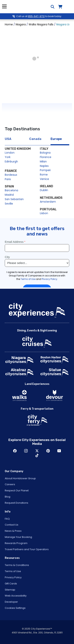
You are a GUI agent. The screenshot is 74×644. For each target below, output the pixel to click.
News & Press (13, 531)
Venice (44, 179)
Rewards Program (16, 543)
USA (8, 139)
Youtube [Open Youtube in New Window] (59, 451)
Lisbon (44, 213)
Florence (46, 157)
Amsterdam (48, 202)
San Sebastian (14, 199)
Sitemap (10, 590)
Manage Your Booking (18, 537)
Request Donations (16, 503)
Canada (35, 139)
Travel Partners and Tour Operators (27, 549)
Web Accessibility (16, 596)
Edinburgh (11, 161)
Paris (8, 179)
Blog (8, 497)
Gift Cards (11, 584)
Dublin (44, 190)
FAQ (7, 519)
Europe (56, 139)
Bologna (45, 153)
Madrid (9, 195)
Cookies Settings (15, 608)
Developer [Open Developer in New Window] (11, 602)
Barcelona (11, 190)
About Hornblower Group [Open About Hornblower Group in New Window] (20, 478)
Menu (4, 6)
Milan (43, 161)
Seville (9, 204)
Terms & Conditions (17, 565)
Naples (44, 166)
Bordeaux (11, 175)
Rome (44, 175)
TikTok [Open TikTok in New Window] (37, 455)
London (10, 153)
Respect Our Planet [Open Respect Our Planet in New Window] (17, 490)
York (8, 157)
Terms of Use (13, 571)
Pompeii (45, 170)
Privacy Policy (13, 577)
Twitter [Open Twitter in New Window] (37, 451)
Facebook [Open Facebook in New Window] (15, 451)
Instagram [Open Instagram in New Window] (26, 451)
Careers (10, 484)
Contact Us (12, 525)
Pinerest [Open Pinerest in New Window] (48, 451)
